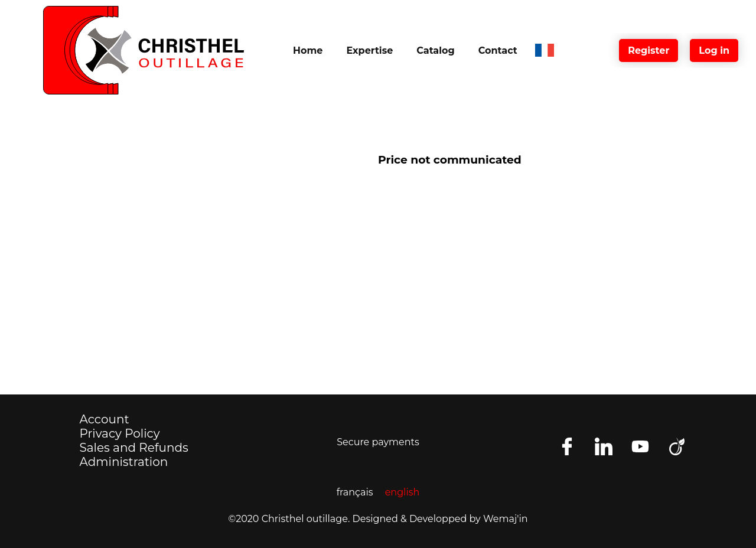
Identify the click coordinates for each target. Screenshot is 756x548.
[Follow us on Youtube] (640, 446)
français (355, 492)
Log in (714, 50)
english (403, 492)
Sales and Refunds (134, 448)
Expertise (369, 50)
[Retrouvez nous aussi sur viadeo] (677, 446)
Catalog (435, 50)
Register (649, 50)
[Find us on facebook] (567, 446)
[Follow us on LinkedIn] (604, 446)
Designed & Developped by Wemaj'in (440, 519)
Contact (498, 50)
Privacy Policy (120, 433)
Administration (124, 462)
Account (105, 419)
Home (308, 50)
